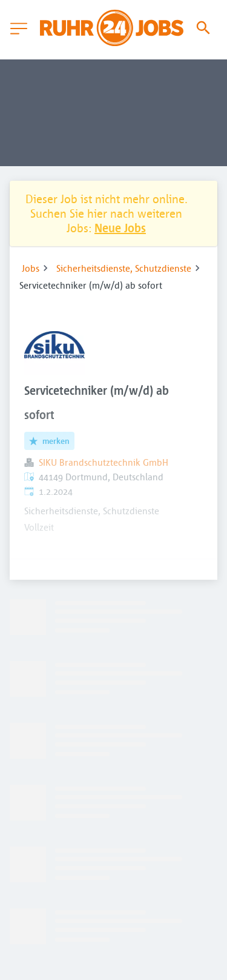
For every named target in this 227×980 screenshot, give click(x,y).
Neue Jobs (120, 228)
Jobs (31, 268)
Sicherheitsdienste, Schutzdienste (124, 268)
